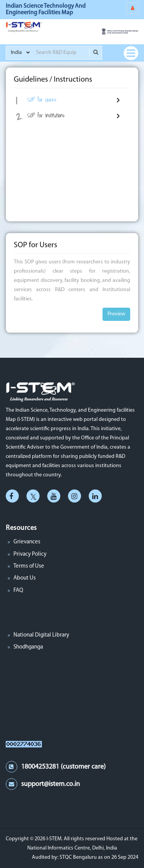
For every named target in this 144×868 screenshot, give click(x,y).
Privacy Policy (30, 554)
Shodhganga (28, 647)
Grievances (27, 542)
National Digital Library (41, 635)
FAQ (18, 591)
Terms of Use (29, 566)
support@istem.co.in (50, 784)
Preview (116, 314)
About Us (25, 578)
